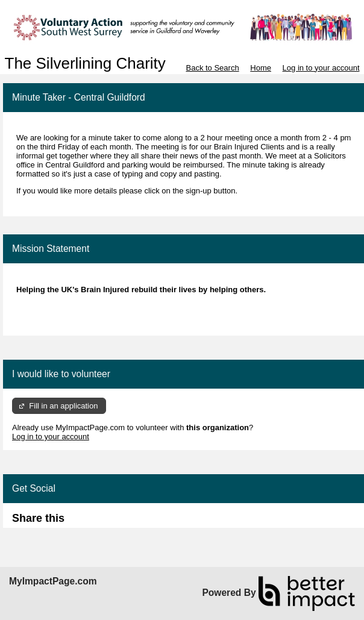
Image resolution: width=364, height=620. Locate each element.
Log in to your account (321, 68)
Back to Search (212, 68)
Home (261, 68)
